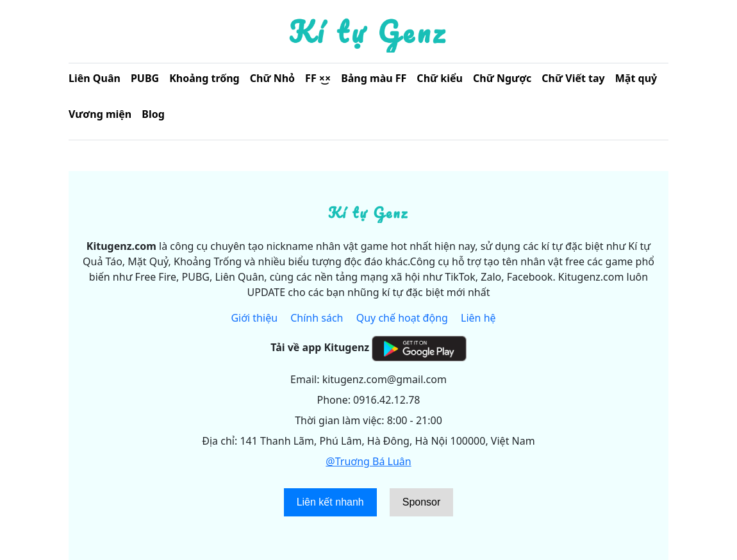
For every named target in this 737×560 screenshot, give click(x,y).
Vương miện (100, 114)
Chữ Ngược (502, 78)
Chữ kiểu (440, 78)
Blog (153, 114)
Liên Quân (95, 78)
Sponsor (422, 502)
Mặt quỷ (636, 78)
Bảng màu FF (374, 78)
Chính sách (317, 318)
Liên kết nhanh (330, 502)
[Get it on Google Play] (419, 347)
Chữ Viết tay (573, 78)
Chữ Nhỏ (272, 78)
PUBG (145, 78)
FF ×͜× (318, 78)
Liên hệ (478, 318)
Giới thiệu (254, 318)
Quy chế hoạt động (402, 318)
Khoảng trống (204, 78)
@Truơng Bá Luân (368, 461)
